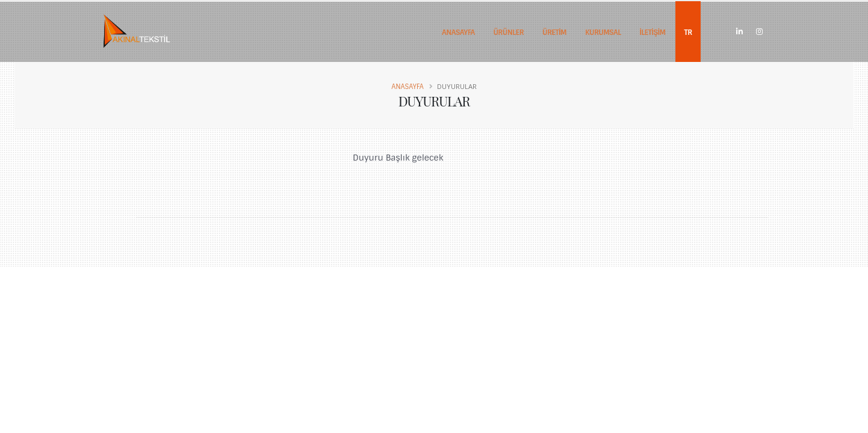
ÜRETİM (554, 32)
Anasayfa (408, 87)
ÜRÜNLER (508, 32)
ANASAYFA (458, 32)
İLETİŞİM (652, 32)
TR (688, 32)
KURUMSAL (603, 32)
